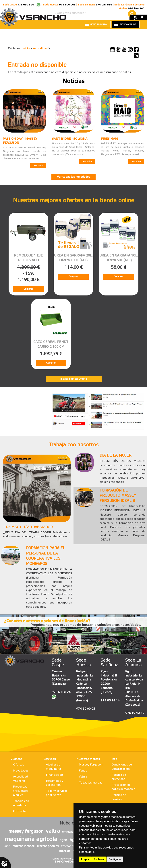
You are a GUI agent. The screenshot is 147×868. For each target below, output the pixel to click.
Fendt (83, 771)
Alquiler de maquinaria (53, 767)
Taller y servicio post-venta (56, 793)
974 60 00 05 (86, 709)
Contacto (20, 811)
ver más (38, 166)
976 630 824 (26, 5)
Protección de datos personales (123, 787)
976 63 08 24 (61, 692)
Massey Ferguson (91, 765)
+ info (113, 759)
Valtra (83, 777)
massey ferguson (26, 832)
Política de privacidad (119, 777)
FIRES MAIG (110, 139)
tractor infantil (23, 846)
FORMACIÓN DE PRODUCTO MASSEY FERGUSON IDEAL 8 (118, 496)
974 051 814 (104, 5)
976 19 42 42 (135, 713)
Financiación (54, 775)
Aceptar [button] (85, 859)
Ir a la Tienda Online (74, 379)
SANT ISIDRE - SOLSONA (70, 139)
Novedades (21, 771)
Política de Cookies (119, 797)
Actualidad (40, 49)
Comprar (28, 289)
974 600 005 (67, 5)
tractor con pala (72, 846)
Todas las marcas (91, 783)
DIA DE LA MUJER (115, 456)
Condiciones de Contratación (122, 767)
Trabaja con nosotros (21, 803)
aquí (91, 852)
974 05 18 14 (110, 701)
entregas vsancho (73, 832)
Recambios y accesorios (55, 783)
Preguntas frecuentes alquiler (21, 791)
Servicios (50, 759)
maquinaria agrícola (31, 840)
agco (63, 840)
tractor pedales (48, 846)
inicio (26, 49)
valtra (53, 831)
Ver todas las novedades (73, 177)
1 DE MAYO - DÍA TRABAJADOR (28, 527)
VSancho (17, 759)
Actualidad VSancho (20, 779)
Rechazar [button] (99, 859)
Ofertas (19, 765)
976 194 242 (136, 9)
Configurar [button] (115, 859)
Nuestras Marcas (88, 759)
